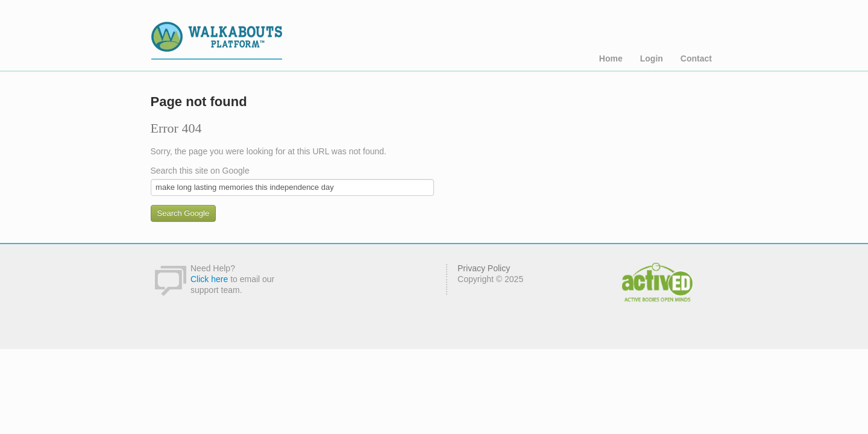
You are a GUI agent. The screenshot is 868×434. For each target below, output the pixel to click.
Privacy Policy (484, 268)
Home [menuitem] (611, 58)
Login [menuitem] (652, 58)
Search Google (184, 213)
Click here (209, 279)
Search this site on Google (200, 171)
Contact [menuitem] (696, 58)
